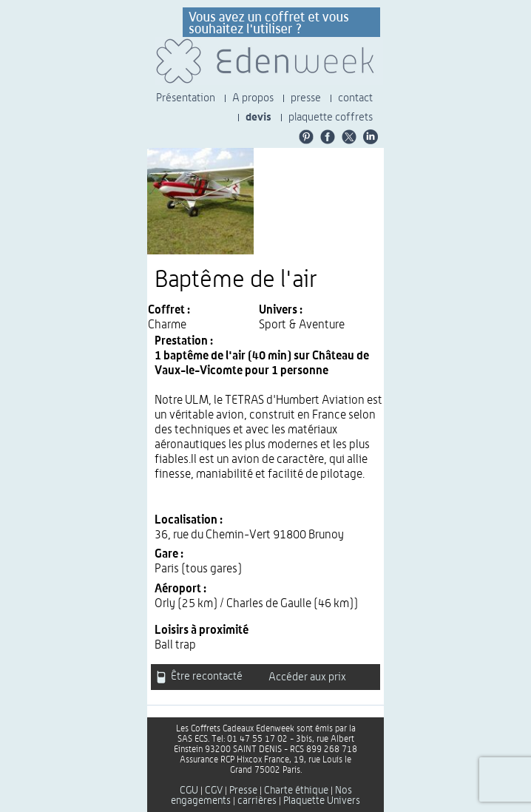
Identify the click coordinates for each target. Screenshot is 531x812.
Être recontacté (199, 677)
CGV (214, 791)
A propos (253, 98)
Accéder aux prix (307, 677)
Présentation (186, 98)
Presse (243, 791)
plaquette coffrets (331, 117)
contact (355, 98)
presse (306, 98)
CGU (189, 791)
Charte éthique (296, 791)
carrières (257, 801)
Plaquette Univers (322, 801)
